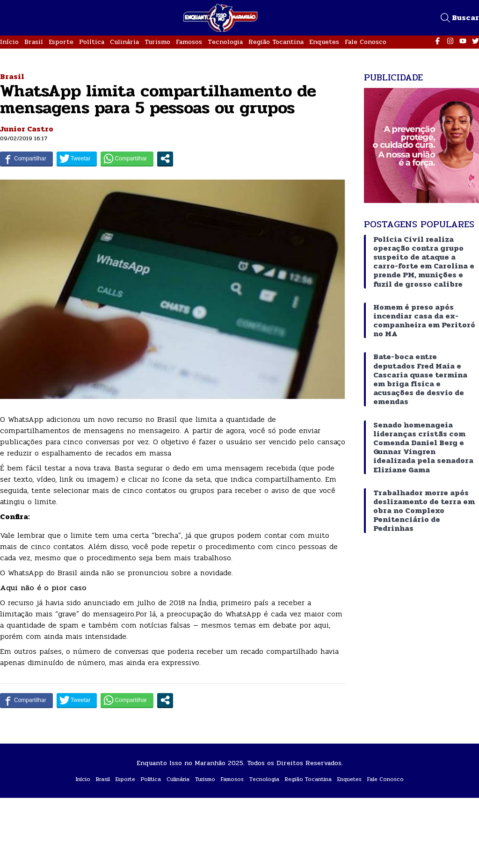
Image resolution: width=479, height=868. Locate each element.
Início (9, 42)
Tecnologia (225, 42)
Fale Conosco (366, 42)
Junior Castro (27, 129)
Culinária (124, 42)
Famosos (189, 42)
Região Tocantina (276, 42)
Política (92, 42)
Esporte (61, 42)
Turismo (157, 42)
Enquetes (324, 42)
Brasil (34, 42)
